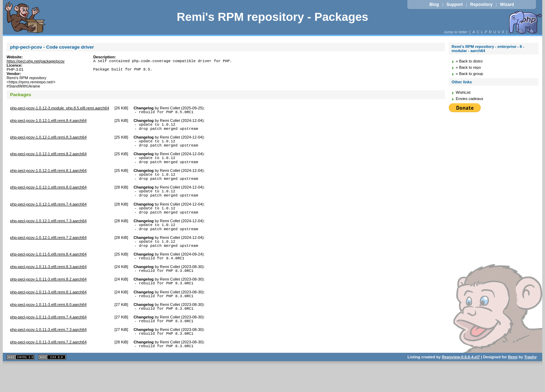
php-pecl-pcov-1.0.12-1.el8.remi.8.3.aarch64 (48, 140)
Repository (481, 5)
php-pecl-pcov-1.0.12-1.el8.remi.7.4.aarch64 (48, 216)
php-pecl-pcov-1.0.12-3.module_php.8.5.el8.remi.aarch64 (60, 108)
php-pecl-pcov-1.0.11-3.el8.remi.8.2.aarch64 (48, 299)
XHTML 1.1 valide (21, 383)
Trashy (530, 383)
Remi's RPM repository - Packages (272, 17)
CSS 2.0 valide (52, 383)
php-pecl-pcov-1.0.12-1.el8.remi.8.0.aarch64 (48, 197)
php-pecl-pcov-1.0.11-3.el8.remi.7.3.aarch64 (48, 353)
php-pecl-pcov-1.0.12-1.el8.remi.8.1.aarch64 (48, 178)
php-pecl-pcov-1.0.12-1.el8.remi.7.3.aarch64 (48, 234)
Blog (434, 5)
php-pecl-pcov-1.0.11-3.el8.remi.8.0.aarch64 (48, 326)
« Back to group (469, 74)
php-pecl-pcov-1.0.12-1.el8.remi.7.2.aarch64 (48, 253)
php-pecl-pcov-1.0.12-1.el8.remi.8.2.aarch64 (48, 159)
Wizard (507, 5)
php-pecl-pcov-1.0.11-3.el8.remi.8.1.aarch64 (48, 313)
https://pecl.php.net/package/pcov (36, 61)
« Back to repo (468, 67)
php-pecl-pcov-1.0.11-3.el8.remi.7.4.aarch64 (48, 340)
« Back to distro (469, 61)
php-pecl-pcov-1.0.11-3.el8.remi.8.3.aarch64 (48, 285)
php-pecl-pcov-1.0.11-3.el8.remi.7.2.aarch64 (48, 367)
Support (454, 5)
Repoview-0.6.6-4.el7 (461, 383)
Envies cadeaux (469, 99)
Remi (513, 383)
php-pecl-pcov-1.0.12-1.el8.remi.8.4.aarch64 (48, 122)
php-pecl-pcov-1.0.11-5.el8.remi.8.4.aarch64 (48, 272)
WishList (463, 92)
